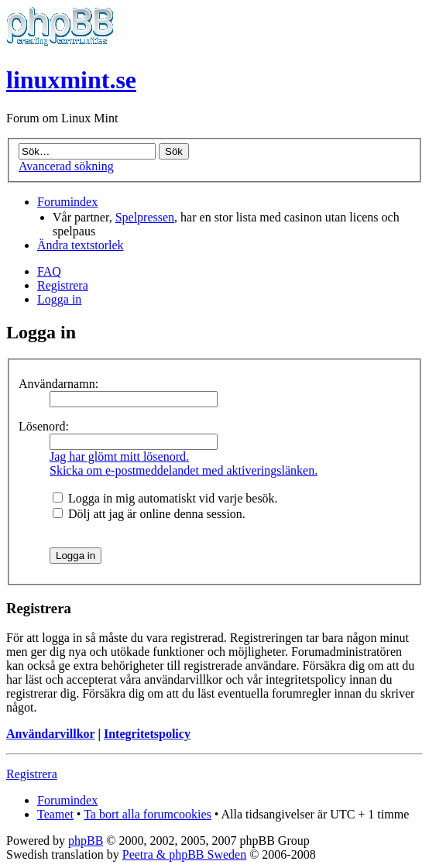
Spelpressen (145, 217)
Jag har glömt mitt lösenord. (119, 456)
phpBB (86, 841)
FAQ (49, 271)
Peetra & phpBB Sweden (184, 854)
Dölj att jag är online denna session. (149, 514)
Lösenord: (44, 426)
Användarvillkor (50, 734)
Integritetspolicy (147, 734)
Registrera (63, 285)
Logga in (59, 299)
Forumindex (67, 202)
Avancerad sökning (66, 166)
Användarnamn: (58, 384)
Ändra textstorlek (81, 245)
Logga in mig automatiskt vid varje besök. (165, 498)
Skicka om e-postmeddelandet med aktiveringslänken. (184, 470)
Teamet (55, 814)
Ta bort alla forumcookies (148, 814)
